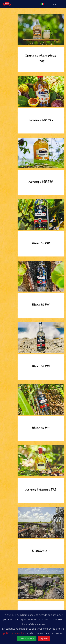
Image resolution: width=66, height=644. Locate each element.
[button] (44, 4)
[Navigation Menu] (57, 4)
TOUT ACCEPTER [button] (27, 639)
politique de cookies (15, 633)
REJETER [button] (44, 639)
